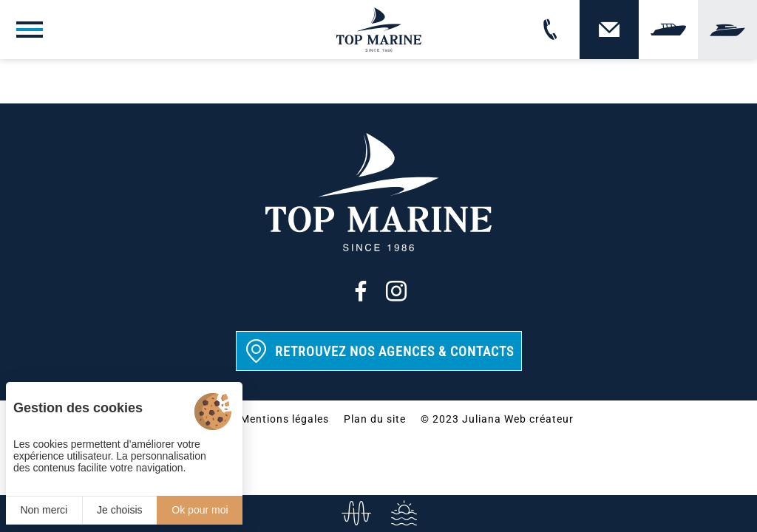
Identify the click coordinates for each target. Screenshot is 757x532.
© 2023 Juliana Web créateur (497, 419)
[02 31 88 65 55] (550, 30)
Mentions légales (285, 419)
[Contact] (609, 30)
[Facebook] (361, 291)
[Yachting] (727, 30)
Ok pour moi (200, 510)
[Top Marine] (379, 30)
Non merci (44, 510)
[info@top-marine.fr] (354, 514)
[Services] (403, 514)
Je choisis (119, 510)
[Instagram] (396, 291)
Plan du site (375, 419)
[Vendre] (668, 30)
